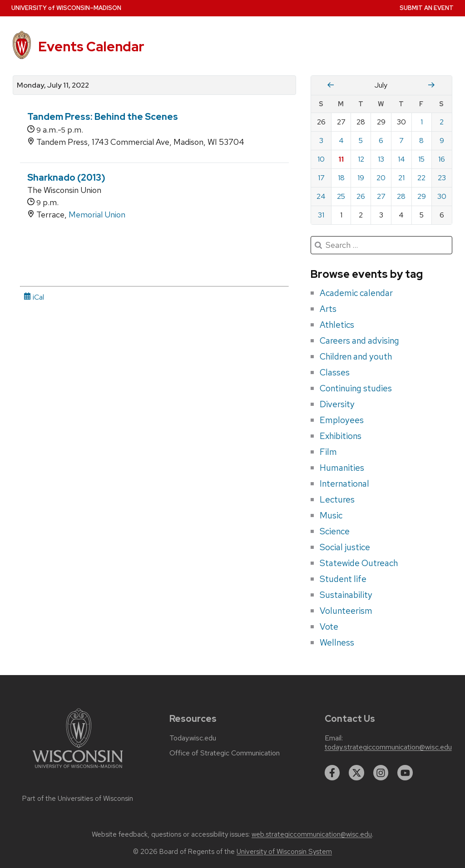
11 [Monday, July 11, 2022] (341, 159)
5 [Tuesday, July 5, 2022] (361, 141)
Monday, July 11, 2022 (53, 85)
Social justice (345, 547)
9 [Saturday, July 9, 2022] (442, 141)
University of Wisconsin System (284, 852)
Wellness (337, 642)
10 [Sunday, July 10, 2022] (321, 159)
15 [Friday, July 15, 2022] (421, 159)
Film (328, 452)
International (344, 483)
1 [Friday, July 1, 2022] (422, 122)
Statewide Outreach (359, 563)
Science (335, 531)
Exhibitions (341, 436)
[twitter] (356, 773)
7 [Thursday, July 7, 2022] (401, 141)
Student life (343, 579)
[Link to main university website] (78, 770)
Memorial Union (97, 215)
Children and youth (356, 356)
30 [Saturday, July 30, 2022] (442, 196)
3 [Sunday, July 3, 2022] (321, 141)
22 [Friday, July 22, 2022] (421, 178)
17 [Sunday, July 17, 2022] (321, 178)
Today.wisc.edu (193, 738)
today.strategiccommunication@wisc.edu (388, 747)
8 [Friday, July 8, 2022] (421, 141)
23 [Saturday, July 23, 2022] (442, 178)
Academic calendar (356, 293)
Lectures (337, 499)
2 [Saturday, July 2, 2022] (442, 122)
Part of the (78, 799)
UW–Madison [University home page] (66, 8)
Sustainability (346, 595)
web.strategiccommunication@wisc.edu (312, 834)
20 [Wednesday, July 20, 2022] (381, 178)
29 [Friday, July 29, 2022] (422, 196)
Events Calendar (91, 47)
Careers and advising (359, 340)
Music (331, 515)
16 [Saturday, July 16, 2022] (442, 159)
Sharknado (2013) (66, 178)
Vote (329, 626)
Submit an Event (427, 8)
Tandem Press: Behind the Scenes (103, 117)
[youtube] (405, 773)
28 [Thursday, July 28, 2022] (401, 196)
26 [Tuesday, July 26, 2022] (361, 196)
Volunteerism (346, 611)
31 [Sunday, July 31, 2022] (321, 215)
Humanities (342, 468)
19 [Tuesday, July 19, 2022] (361, 178)
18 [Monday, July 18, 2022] (341, 178)
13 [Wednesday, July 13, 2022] (381, 159)
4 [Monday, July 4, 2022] (341, 141)
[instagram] (381, 773)
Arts (328, 309)
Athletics (337, 325)
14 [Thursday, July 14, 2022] (401, 159)
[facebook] (332, 773)
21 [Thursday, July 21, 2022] (401, 178)
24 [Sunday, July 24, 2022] (321, 196)
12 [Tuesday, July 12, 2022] (361, 159)
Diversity (337, 404)
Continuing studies (356, 388)
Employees (342, 420)
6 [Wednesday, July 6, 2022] (381, 141)
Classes (335, 372)
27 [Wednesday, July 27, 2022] (381, 196)
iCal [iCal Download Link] (34, 297)
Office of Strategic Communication (225, 753)
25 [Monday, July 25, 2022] (341, 196)
